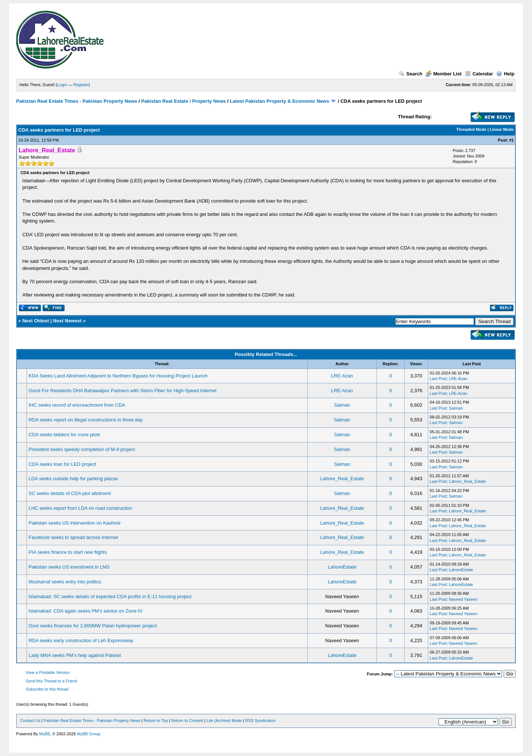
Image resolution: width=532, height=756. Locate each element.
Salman (342, 405)
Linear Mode (502, 129)
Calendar (479, 74)
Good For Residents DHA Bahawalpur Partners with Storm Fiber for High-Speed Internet (122, 391)
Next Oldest (35, 321)
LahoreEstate (342, 567)
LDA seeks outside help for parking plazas (73, 479)
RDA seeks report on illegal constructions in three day (86, 420)
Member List (444, 74)
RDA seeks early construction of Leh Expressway (81, 640)
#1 (511, 140)
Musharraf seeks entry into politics (65, 582)
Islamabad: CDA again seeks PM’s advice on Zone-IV (85, 611)
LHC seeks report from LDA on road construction (80, 508)
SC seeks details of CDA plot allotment (70, 493)
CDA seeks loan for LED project (62, 464)
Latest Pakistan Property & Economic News (279, 101)
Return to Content (187, 721)
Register (81, 85)
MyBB (45, 734)
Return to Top (156, 721)
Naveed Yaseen (463, 599)
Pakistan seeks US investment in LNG (69, 567)
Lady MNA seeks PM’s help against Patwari (75, 655)
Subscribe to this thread (47, 689)
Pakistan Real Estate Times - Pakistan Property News (77, 101)
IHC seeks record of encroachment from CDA (77, 405)
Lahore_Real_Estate (342, 479)
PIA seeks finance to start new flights (68, 552)
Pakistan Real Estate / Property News (183, 101)
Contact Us (30, 721)
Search (410, 74)
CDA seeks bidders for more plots (64, 435)
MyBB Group (88, 734)
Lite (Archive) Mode (224, 721)
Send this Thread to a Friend (52, 681)
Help (505, 74)
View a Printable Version (48, 672)
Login (62, 85)
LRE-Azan (342, 376)
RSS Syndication (261, 721)
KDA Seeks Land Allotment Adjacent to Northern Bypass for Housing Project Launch (118, 376)
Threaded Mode (471, 129)
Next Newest (67, 321)
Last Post (438, 379)
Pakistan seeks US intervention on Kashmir (74, 523)
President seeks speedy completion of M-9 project (82, 449)
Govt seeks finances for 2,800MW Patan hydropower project (93, 626)
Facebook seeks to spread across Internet (73, 537)
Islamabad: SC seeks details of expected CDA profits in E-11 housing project (110, 596)
